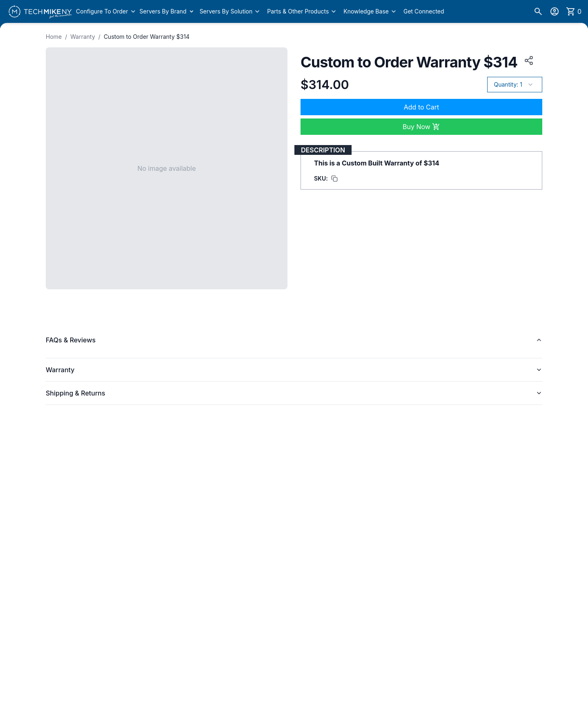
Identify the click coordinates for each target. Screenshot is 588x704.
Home (54, 37)
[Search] (538, 11)
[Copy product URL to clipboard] (527, 60)
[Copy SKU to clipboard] (326, 179)
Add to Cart (421, 107)
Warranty (83, 37)
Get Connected (424, 11)
